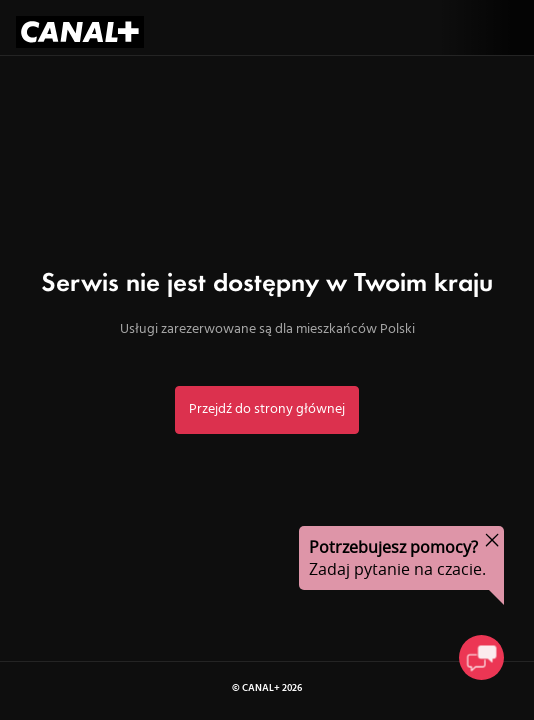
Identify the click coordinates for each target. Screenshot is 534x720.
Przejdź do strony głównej (267, 409)
